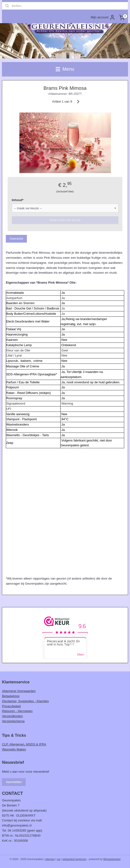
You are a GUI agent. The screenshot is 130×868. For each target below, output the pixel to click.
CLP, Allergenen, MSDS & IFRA (24, 744)
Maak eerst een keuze (65, 220)
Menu (65, 69)
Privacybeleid (11, 706)
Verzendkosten (12, 716)
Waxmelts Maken (14, 749)
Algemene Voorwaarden (19, 691)
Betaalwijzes (11, 696)
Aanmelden (14, 782)
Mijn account (103, 17)
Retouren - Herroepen (17, 711)
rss (58, 859)
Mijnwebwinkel (112, 859)
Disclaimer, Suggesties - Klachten (25, 701)
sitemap (50, 859)
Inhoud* (18, 200)
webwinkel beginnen (74, 859)
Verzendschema (13, 721)
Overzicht (16, 239)
